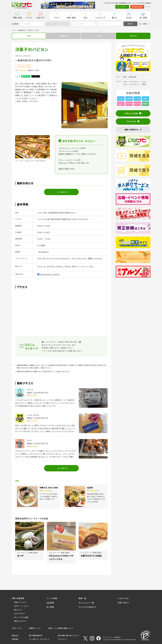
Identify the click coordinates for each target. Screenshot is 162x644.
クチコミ (133, 36)
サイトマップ (62, 639)
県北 (125, 77)
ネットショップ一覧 (86, 603)
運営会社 (15, 635)
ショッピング (100, 18)
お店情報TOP (22, 30)
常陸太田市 (133, 77)
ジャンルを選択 (78, 24)
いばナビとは (123, 598)
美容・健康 (71, 18)
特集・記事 (17, 18)
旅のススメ (18, 610)
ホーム (14, 30)
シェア (18, 76)
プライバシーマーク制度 (111, 637)
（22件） (37, 70)
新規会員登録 (131, 7)
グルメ (57, 18)
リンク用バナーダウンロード (39, 639)
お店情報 (50, 603)
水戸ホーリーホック (21, 606)
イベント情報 (52, 598)
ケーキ (144, 81)
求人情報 (143, 18)
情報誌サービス (35, 628)
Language (145, 7)
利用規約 (15, 639)
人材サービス (17, 628)
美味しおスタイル (20, 621)
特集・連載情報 (18, 598)
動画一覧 (82, 598)
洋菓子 (144, 84)
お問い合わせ (123, 603)
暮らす (114, 18)
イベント (29, 18)
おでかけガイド (20, 613)
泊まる (129, 18)
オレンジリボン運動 (21, 617)
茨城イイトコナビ (20, 602)
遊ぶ (86, 18)
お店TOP (41, 18)
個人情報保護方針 (36, 635)
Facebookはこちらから (50, 274)
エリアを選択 (26, 24)
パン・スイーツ (135, 81)
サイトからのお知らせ (87, 607)
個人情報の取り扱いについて (69, 635)
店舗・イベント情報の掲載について (61, 628)
